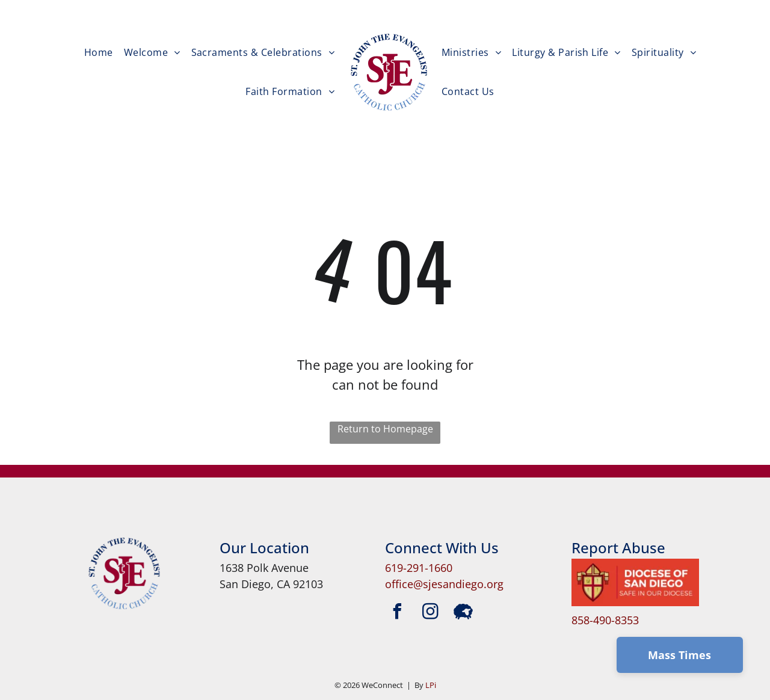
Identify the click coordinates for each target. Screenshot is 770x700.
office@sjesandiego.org (444, 584)
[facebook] (397, 613)
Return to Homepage (385, 429)
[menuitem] (99, 52)
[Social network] (463, 613)
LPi (431, 685)
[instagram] (430, 613)
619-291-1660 (419, 568)
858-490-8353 (605, 620)
